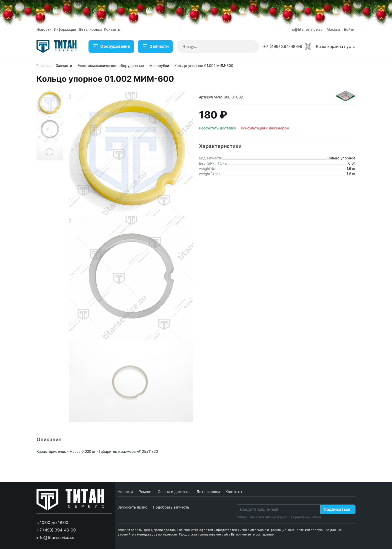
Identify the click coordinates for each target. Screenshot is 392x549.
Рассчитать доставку (218, 128)
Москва (333, 29)
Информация (65, 29)
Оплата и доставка (175, 492)
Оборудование (111, 46)
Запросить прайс (132, 507)
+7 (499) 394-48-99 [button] (283, 46)
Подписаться (337, 509)
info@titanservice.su (305, 29)
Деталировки (90, 29)
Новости (44, 29)
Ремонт (146, 492)
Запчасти (155, 46)
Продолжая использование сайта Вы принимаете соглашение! (227, 534)
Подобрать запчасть (171, 507)
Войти (349, 29)
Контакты (112, 29)
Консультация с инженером (265, 128)
